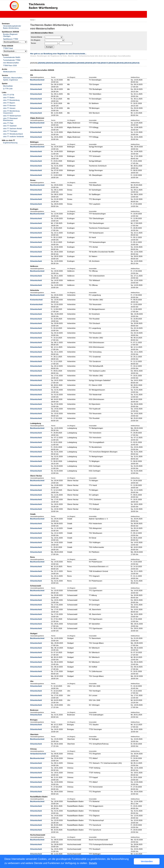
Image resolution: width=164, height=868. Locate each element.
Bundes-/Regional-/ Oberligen (10, 35)
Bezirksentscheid (37, 80)
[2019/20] (81, 63)
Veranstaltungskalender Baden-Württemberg (12, 27)
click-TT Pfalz (8, 123)
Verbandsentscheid (38, 754)
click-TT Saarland (10, 126)
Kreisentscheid (36, 300)
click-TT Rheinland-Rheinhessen (10, 119)
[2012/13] (136, 63)
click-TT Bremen (9, 106)
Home (32, 20)
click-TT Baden (9, 98)
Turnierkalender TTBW (12, 60)
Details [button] (93, 863)
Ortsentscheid (36, 84)
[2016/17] (104, 63)
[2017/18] (96, 63)
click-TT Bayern (9, 103)
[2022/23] (57, 63)
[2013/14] (128, 63)
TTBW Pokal (8, 48)
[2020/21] (73, 63)
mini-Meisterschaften (11, 63)
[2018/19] (89, 63)
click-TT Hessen (9, 108)
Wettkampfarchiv (9, 72)
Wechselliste (8, 86)
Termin (33, 43)
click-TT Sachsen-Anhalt (12, 128)
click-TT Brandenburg (11, 100)
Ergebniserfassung (10, 143)
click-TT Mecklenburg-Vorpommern (12, 112)
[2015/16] (112, 63)
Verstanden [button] (147, 861)
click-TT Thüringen (10, 131)
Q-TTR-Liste (8, 89)
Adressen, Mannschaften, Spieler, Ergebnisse (13, 79)
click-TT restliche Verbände (13, 137)
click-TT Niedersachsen (12, 116)
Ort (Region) (36, 40)
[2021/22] (65, 63)
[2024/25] (42, 63)
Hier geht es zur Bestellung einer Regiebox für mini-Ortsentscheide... (58, 54)
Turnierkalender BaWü (12, 57)
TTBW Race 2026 (10, 65)
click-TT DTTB (9, 95)
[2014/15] (120, 63)
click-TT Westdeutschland (13, 134)
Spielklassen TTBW (11, 39)
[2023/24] (49, 63)
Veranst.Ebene (36, 37)
